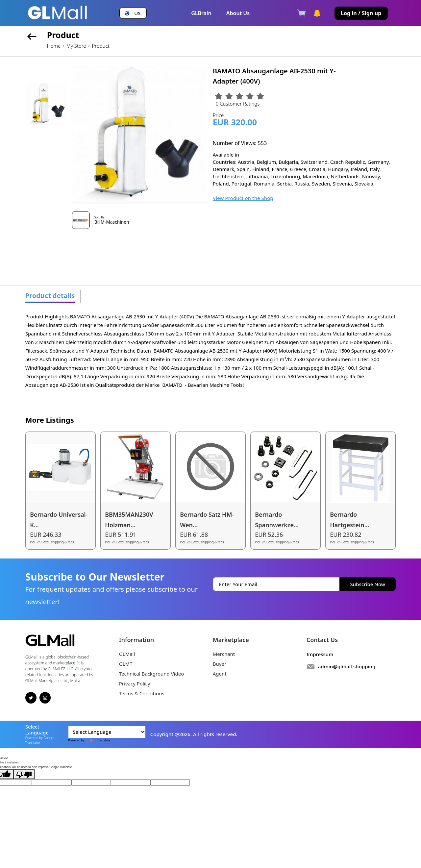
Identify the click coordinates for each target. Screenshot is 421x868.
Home (54, 46)
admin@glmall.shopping (347, 666)
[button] (133, 13)
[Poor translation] (24, 774)
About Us (238, 13)
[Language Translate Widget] (107, 732)
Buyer (220, 664)
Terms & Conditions (142, 693)
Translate (98, 740)
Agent (220, 674)
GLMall (127, 654)
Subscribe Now (368, 584)
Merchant (224, 654)
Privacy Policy (135, 683)
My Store (76, 46)
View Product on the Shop (243, 198)
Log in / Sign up (361, 13)
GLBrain (201, 13)
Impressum (320, 654)
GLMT (126, 664)
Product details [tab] (50, 296)
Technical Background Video (152, 674)
